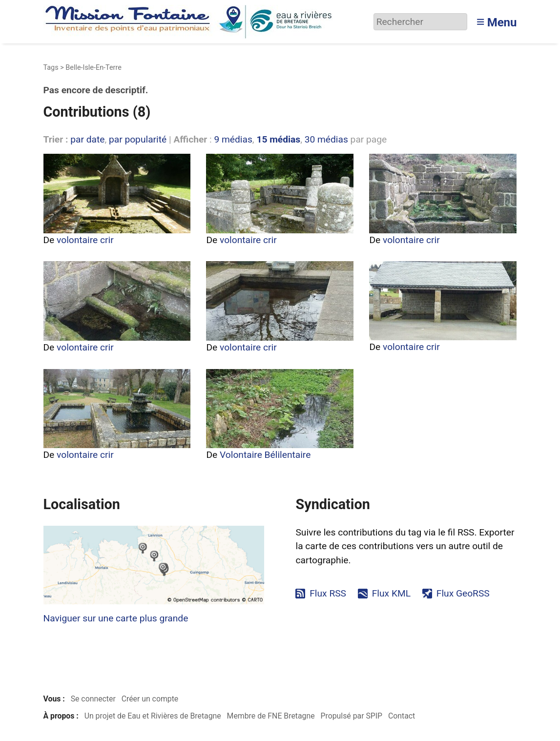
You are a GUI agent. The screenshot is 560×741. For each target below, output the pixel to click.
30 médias (326, 139)
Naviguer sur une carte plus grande (116, 618)
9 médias (233, 139)
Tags (51, 68)
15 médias (278, 139)
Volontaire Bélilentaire (265, 455)
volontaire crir (85, 240)
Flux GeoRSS (463, 593)
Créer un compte (150, 699)
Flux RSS (328, 593)
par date (87, 139)
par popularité (138, 139)
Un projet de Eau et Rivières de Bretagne (153, 716)
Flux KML (391, 593)
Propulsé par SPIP (351, 716)
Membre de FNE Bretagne (271, 716)
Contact (402, 716)
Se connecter (93, 699)
